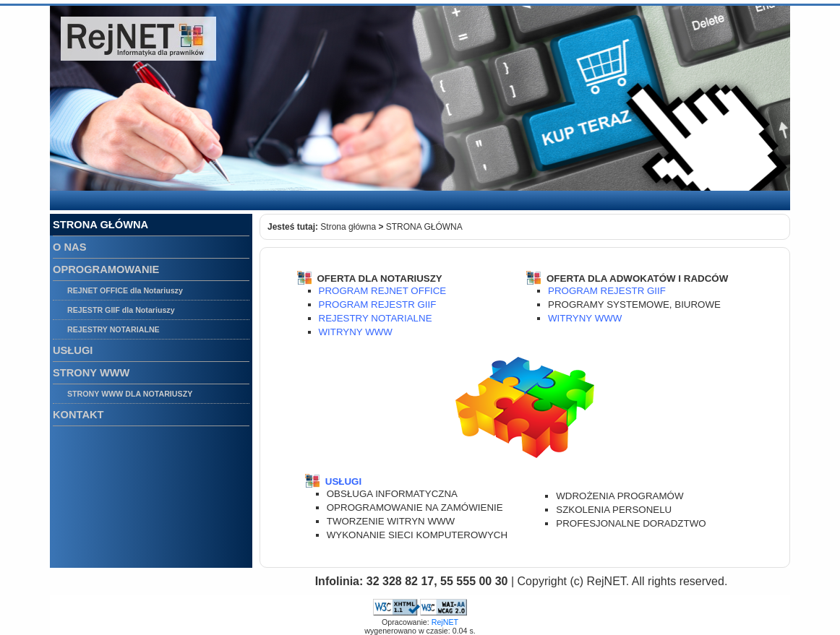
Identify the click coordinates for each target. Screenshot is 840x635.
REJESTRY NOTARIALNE (376, 318)
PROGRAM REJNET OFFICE (383, 291)
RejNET (445, 622)
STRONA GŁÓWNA (424, 227)
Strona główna (348, 227)
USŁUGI (343, 481)
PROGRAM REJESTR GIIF (378, 304)
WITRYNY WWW (356, 332)
